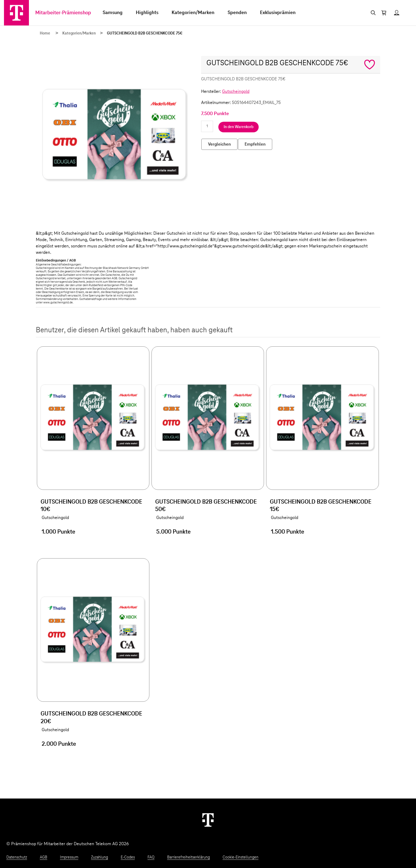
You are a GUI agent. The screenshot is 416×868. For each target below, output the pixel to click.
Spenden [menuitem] (237, 13)
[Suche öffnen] (372, 13)
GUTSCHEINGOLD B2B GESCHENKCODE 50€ (206, 506)
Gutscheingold (236, 91)
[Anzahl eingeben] (207, 126)
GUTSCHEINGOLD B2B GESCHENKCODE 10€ (91, 506)
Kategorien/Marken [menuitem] (193, 13)
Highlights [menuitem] (147, 13)
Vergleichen (219, 144)
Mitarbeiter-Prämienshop (63, 13)
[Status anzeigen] (397, 13)
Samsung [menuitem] (113, 13)
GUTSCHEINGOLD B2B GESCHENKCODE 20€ (91, 718)
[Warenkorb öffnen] (384, 13)
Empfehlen (255, 144)
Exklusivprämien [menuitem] (278, 13)
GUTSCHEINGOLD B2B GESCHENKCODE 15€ (321, 506)
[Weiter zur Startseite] (208, 820)
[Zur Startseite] (16, 13)
